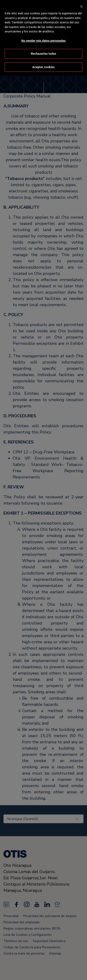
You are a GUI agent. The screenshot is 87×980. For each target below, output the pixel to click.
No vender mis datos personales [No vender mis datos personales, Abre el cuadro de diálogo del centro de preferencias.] (43, 37)
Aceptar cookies (43, 64)
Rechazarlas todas (44, 50)
